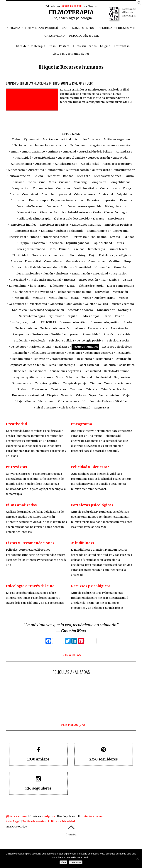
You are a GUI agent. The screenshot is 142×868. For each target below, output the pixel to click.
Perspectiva (21, 334)
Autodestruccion (66, 164)
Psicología (38, 341)
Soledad (87, 377)
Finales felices (118, 249)
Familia (64, 249)
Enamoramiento (98, 231)
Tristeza (92, 389)
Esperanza (55, 243)
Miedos (124, 298)
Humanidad (103, 267)
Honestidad (83, 267)
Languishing (18, 286)
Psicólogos (19, 347)
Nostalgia (125, 310)
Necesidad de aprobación (47, 310)
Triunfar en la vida (113, 389)
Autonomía (55, 170)
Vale (63, 862)
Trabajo (23, 389)
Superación (122, 377)
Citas (52, 46)
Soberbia (72, 377)
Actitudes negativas (117, 139)
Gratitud (115, 261)
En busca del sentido (70, 231)
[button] (139, 4)
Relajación (124, 353)
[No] (137, 859)
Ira (104, 280)
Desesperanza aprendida (85, 206)
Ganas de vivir (76, 261)
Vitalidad (121, 401)
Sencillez (20, 371)
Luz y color (102, 292)
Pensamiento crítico (73, 322)
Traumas (76, 389)
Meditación (120, 292)
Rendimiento (21, 359)
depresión (110, 200)
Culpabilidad (125, 194)
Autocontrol (43, 164)
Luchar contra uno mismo (74, 292)
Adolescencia (39, 145)
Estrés (120, 243)
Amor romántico (33, 152)
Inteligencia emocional (45, 280)
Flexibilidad (20, 255)
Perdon (129, 322)
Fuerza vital (33, 261)
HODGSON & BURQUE (71, 6)
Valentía (67, 395)
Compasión (98, 182)
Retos (52, 365)
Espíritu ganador (78, 243)
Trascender (39, 389)
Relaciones (75, 353)
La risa (127, 280)
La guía (105, 46)
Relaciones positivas (99, 353)
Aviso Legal (13, 821)
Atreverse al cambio (72, 158)
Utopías (53, 395)
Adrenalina (59, 145)
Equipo (24, 243)
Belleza (38, 176)
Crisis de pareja (85, 194)
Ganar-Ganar (53, 261)
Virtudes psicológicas (97, 401)
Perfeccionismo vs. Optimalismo (62, 328)
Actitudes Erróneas (87, 139)
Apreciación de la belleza (96, 152)
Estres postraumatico (30, 249)
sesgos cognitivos (26, 377)
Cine (42, 182)
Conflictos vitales (85, 188)
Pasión (120, 316)
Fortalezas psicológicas (46, 28)
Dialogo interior (116, 206)
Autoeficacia (16, 170)
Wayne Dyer (101, 408)
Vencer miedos (109, 395)
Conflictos (63, 188)
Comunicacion (43, 188)
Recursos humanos (85, 347)
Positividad (59, 334)
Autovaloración (20, 176)
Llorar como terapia (121, 286)
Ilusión (48, 274)
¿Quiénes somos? (17, 816)
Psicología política (61, 341)
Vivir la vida (67, 408)
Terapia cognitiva (47, 383)
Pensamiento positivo (105, 322)
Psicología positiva (90, 341)
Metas (75, 298)
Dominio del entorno (76, 212)
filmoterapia (97, 249)
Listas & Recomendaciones (30, 543)
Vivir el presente (45, 408)
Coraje (127, 188)
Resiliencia (84, 359)
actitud (66, 139)
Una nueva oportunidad (28, 395)
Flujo (92, 255)
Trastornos (59, 389)
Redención (20, 353)
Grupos (16, 267)
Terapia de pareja (75, 383)
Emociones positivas (119, 225)
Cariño (129, 176)
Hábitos (67, 267)
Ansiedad (70, 152)
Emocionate (116, 219)
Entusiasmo (98, 237)
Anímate (54, 152)
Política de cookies (34, 821)
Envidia (115, 237)
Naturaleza (19, 310)
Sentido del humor (117, 371)
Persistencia (119, 328)
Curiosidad (18, 200)
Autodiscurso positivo (117, 164)
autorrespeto (101, 170)
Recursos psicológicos (117, 347)
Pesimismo (40, 334)
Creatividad (55, 36)
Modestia (57, 304)
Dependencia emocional (67, 200)
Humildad (121, 267)
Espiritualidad (102, 243)
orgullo (72, 316)
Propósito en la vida (117, 334)
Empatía (47, 231)
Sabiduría (109, 365)
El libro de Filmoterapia (35, 219)
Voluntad (84, 408)
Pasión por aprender (24, 322)
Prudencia (21, 341)
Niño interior (106, 310)
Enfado (34, 237)
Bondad (68, 176)
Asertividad (23, 158)
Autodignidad (90, 164)
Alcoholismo (78, 145)
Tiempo (95, 383)
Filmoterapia (71, 12)
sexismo (47, 377)
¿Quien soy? (31, 139)
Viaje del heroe (25, 401)
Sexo (59, 377)
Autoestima (36, 170)
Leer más (76, 862)
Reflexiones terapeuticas (47, 353)
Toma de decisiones (118, 383)
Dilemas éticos (27, 212)
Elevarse (99, 219)
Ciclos (32, 182)
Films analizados (85, 46)
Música (103, 304)
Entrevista (80, 237)
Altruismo (110, 145)
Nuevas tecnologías (32, 316)
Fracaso (16, 261)
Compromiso (20, 188)
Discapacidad (49, 212)
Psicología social (118, 341)
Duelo (97, 212)
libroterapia (38, 286)
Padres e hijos (90, 316)
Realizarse (62, 347)
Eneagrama (121, 231)
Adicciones (19, 145)
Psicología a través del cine (30, 586)
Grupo (128, 261)
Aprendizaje (124, 152)
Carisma (18, 182)
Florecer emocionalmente (49, 255)
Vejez (93, 395)
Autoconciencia (21, 164)
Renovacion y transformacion (53, 359)
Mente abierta (58, 298)
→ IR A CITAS (71, 655)
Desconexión (55, 206)
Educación (111, 212)
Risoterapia (67, 365)
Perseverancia (98, 328)
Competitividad (120, 182)
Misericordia (38, 304)
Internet (70, 280)
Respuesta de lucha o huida (27, 365)
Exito (52, 249)
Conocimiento (110, 188)
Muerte (90, 304)
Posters (64, 46)
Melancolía (22, 298)
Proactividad (92, 334)
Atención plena (45, 158)
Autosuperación (124, 170)
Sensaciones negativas (65, 371)
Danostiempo (38, 200)
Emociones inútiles (23, 225)
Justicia (114, 280)
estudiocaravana (93, 816)
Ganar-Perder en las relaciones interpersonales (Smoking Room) (49, 83)
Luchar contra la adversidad (34, 292)
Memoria (39, 298)
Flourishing (78, 255)
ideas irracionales (28, 274)
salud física (127, 365)
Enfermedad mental (56, 237)
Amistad (126, 145)
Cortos (14, 194)
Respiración (123, 359)
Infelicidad (100, 274)
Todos (16, 139)
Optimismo (56, 316)
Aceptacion (50, 139)
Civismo (65, 182)
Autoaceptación (99, 158)
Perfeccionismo (26, 328)
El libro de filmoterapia (29, 46)
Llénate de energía (91, 286)
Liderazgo (57, 286)
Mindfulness (83, 28)
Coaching (80, 182)
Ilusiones (62, 274)
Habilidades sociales (44, 267)
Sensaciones (38, 371)
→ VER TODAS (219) (71, 725)
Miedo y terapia (105, 298)
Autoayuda (120, 158)
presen (75, 334)
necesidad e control (81, 310)
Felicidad (78, 249)
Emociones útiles (26, 231)
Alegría (95, 145)
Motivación (74, 304)
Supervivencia (22, 383)
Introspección (88, 280)
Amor (15, 152)
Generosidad (97, 261)
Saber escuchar (89, 365)
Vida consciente (69, 401)
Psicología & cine (84, 36)
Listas (71, 286)
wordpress (48, 816)
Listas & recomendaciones (71, 54)
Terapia (14, 28)
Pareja (107, 316)
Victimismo (46, 401)
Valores (81, 395)
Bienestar (53, 176)
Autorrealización (77, 170)
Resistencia (103, 359)
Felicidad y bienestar (117, 28)
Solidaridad (103, 377)
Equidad (129, 237)
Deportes (93, 200)
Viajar (127, 395)
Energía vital (17, 237)
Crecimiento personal (56, 194)
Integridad (19, 280)
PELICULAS (48, 322)
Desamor (126, 200)
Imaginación (81, 274)
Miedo (87, 298)
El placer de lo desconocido (72, 219)
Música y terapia (123, 304)
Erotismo (38, 243)
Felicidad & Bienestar (90, 467)
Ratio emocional (40, 347)
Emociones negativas (54, 225)
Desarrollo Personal (30, 206)
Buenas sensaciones (107, 176)
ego (124, 212)
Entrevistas (122, 46)
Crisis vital (106, 194)
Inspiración (119, 274)
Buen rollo (83, 176)
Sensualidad (93, 371)
